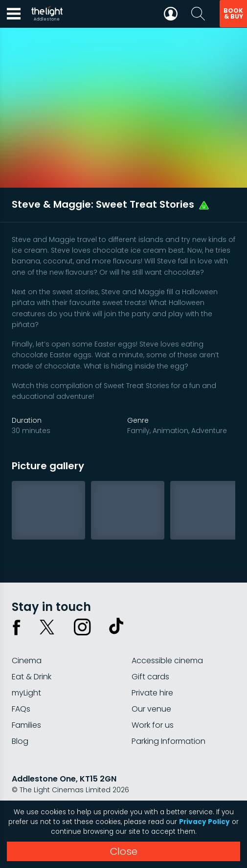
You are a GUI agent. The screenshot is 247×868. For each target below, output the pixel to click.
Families (26, 725)
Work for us (153, 725)
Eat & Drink (32, 677)
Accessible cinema (167, 661)
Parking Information (168, 741)
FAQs (21, 709)
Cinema (27, 661)
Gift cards (150, 677)
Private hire (152, 693)
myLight (26, 693)
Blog (20, 741)
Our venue (151, 709)
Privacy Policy (204, 822)
